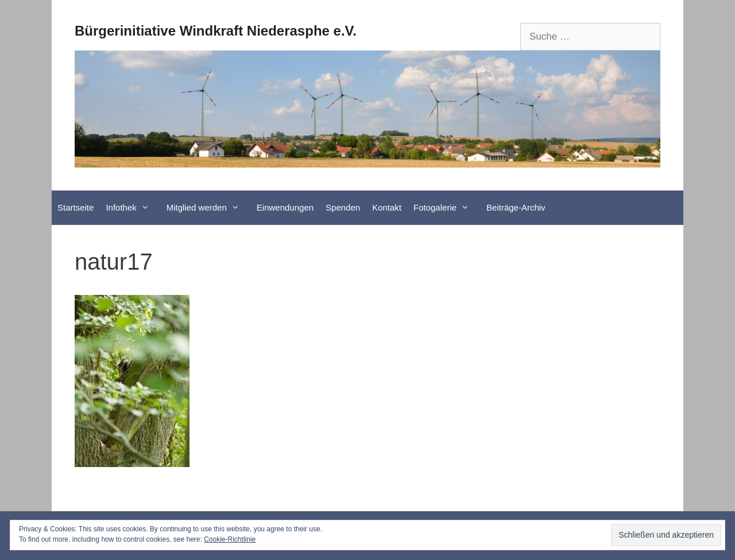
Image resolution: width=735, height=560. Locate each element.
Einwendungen (285, 207)
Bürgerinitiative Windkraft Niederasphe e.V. (216, 31)
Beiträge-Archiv (516, 207)
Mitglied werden (209, 208)
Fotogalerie (447, 208)
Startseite (76, 207)
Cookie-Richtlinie (230, 539)
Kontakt (387, 207)
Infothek (133, 208)
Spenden (343, 207)
